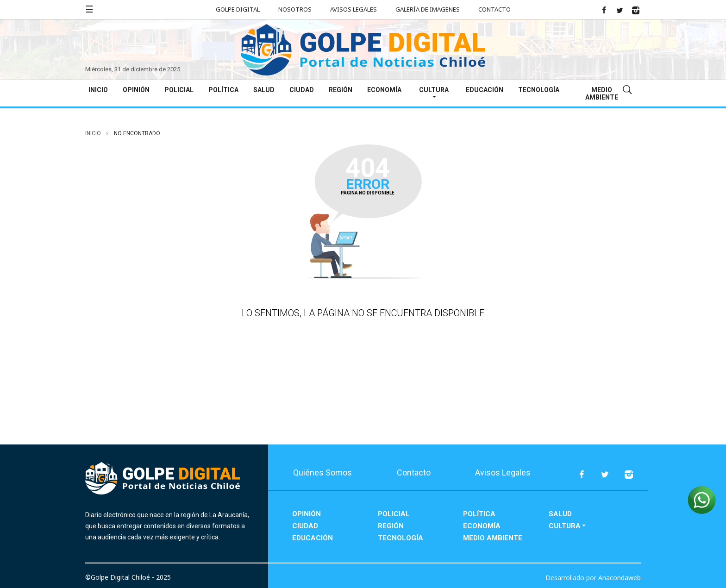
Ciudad (302, 90)
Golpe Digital (238, 9)
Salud (264, 90)
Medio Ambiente (602, 94)
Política (223, 90)
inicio (93, 133)
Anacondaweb (620, 578)
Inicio (98, 90)
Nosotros (295, 9)
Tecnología (539, 90)
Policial (179, 90)
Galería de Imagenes (428, 9)
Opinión (136, 90)
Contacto (494, 9)
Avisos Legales (354, 9)
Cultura (434, 90)
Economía (384, 90)
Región (341, 90)
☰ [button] (89, 9)
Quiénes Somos (322, 472)
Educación (485, 90)
